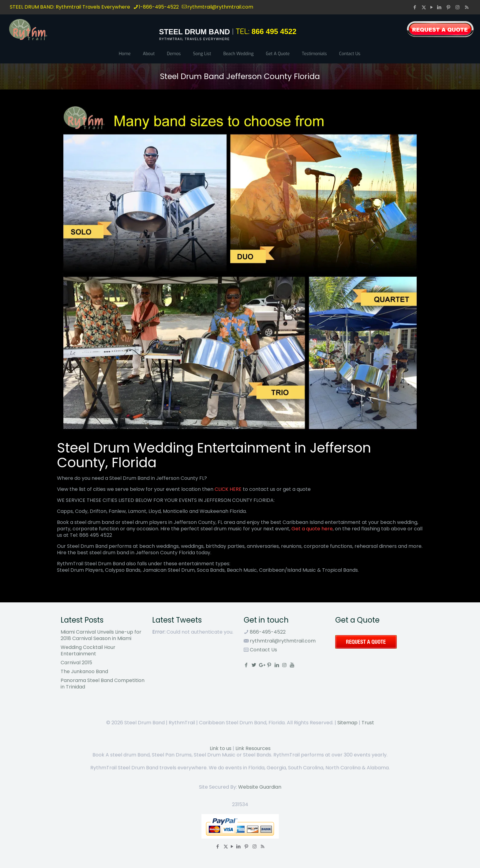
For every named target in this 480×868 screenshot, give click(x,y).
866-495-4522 (267, 632)
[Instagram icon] (458, 7)
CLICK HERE (228, 489)
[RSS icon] (467, 7)
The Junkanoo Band (84, 671)
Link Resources (253, 748)
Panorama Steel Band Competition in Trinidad (103, 684)
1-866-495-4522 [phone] (159, 7)
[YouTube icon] (431, 7)
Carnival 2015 (76, 663)
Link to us (221, 748)
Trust (368, 723)
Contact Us (263, 650)
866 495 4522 (274, 31)
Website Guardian (260, 787)
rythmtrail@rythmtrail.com (283, 641)
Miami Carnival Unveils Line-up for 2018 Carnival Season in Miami (101, 635)
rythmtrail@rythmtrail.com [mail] (220, 7)
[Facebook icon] (415, 7)
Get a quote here (312, 529)
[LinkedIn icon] (440, 7)
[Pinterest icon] (449, 7)
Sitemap (347, 723)
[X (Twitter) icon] (424, 7)
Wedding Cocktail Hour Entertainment (88, 650)
